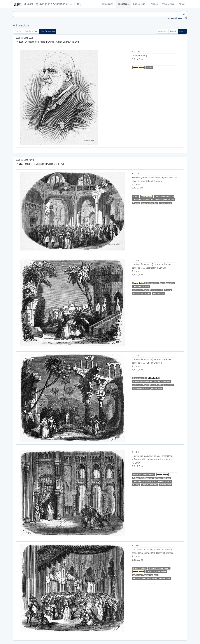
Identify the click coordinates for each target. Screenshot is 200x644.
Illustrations (123, 4)
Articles (154, 4)
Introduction (108, 4)
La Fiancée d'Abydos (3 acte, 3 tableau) (148, 385)
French (182, 31)
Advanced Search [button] (176, 18)
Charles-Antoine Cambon (156, 571)
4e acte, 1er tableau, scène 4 (144, 475)
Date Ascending (31, 31)
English (173, 31)
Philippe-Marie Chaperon (164, 196)
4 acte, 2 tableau (140, 568)
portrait (149, 67)
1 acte (136, 196)
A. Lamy (136, 203)
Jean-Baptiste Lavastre (142, 293)
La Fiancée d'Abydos (141, 200)
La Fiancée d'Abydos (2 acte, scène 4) (148, 290)
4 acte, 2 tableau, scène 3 (159, 568)
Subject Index (140, 4)
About (182, 4)
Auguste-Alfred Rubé (150, 203)
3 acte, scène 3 (139, 378)
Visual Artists (168, 4)
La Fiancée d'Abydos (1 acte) (163, 199)
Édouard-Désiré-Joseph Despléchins (161, 283)
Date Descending (48, 31)
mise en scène (165, 203)
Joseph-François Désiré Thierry (145, 578)
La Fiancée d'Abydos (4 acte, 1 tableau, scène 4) (152, 481)
